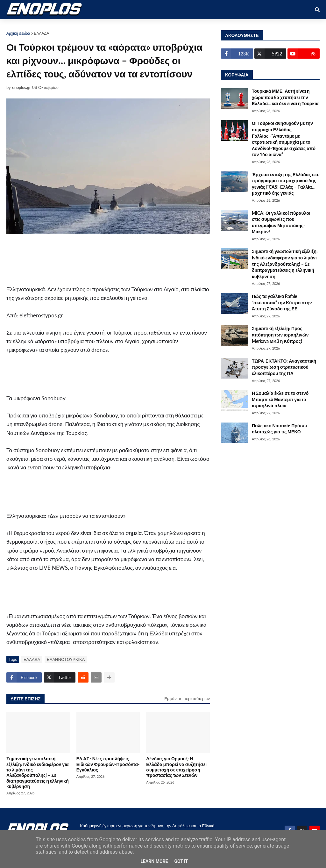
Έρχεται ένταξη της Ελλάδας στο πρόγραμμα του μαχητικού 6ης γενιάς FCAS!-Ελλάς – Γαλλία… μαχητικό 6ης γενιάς (286, 184)
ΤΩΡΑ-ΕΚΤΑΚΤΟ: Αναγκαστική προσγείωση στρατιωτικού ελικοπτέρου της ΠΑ (284, 367)
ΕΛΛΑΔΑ (42, 33)
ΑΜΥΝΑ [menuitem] (46, 26)
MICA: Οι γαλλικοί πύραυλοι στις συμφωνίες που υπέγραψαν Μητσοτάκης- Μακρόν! (281, 222)
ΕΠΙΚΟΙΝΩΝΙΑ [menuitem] (238, 26)
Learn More (154, 861)
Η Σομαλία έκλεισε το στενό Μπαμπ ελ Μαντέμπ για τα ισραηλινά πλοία (280, 399)
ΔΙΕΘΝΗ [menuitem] (138, 26)
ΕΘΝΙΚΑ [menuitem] (112, 26)
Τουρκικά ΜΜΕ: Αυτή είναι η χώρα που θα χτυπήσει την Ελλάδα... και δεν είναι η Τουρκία (285, 97)
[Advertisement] (111, 260)
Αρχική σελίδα (18, 33)
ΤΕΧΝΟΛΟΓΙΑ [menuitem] (199, 26)
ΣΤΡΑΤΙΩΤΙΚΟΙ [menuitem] (78, 26)
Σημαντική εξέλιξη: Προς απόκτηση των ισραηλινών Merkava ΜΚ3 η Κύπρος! (280, 335)
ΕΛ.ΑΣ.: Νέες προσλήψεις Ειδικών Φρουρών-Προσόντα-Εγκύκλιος (108, 764)
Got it (181, 861)
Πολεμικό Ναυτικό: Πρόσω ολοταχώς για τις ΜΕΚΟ (279, 429)
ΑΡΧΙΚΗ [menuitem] (20, 26)
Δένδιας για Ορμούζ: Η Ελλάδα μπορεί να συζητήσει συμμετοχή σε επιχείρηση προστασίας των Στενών (176, 767)
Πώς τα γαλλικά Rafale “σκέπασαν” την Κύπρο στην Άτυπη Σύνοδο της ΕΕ (282, 302)
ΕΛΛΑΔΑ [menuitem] (166, 26)
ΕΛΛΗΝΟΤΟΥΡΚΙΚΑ (66, 659)
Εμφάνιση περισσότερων (187, 698)
